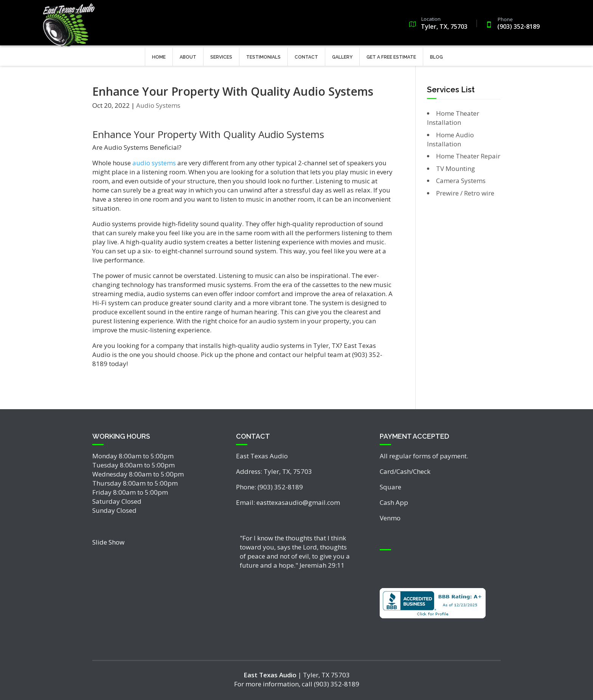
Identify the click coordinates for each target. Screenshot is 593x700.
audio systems (154, 163)
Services (221, 55)
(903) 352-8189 (514, 22)
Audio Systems (158, 105)
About (188, 55)
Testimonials (263, 55)
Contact (306, 55)
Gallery (342, 55)
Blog (436, 55)
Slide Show (108, 542)
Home (159, 55)
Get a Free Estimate (391, 55)
